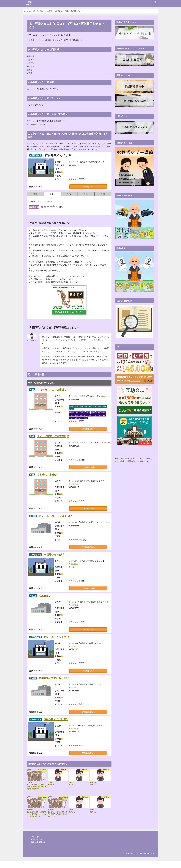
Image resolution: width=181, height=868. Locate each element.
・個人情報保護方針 (37, 850)
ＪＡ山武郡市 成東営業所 (56, 437)
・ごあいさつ (35, 844)
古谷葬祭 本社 (48, 479)
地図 (103, 194)
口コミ (52, 194)
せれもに (137, 860)
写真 (86, 194)
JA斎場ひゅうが (56, 560)
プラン (69, 194)
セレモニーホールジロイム (58, 520)
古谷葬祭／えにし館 (58, 727)
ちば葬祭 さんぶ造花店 (55, 390)
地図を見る (105, 397)
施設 (35, 194)
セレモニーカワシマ (58, 643)
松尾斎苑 (46, 601)
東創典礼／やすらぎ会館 (56, 685)
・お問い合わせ (35, 847)
